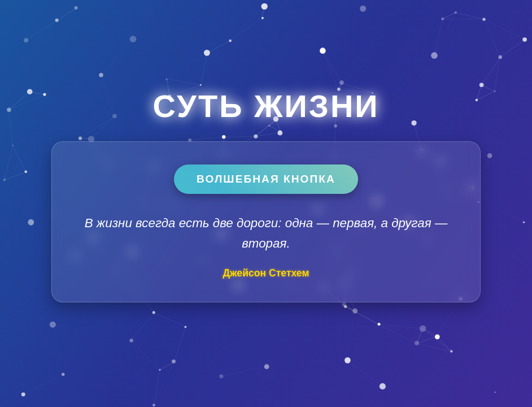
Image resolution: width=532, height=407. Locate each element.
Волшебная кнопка (266, 179)
